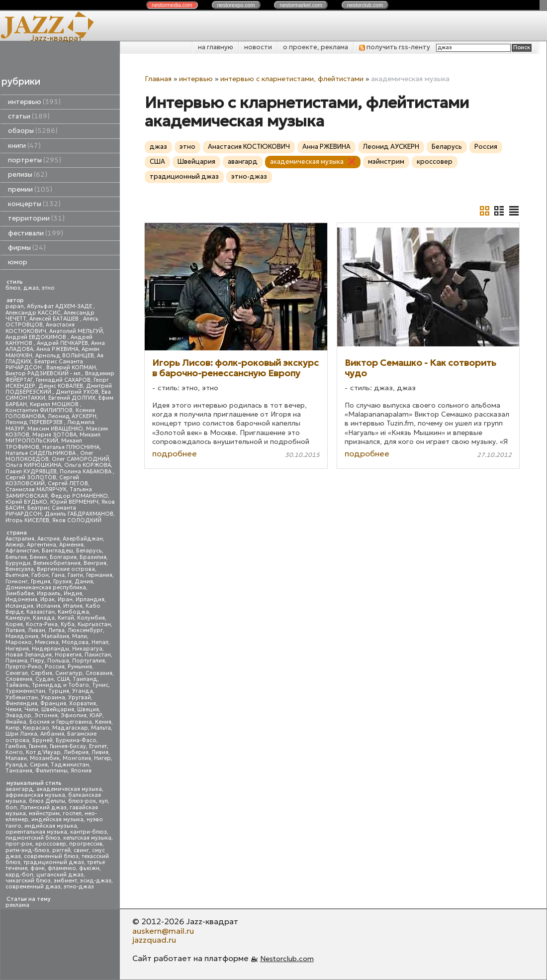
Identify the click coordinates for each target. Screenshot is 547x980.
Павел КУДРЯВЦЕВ (31, 472)
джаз (31, 288)
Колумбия (91, 618)
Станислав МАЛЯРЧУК (36, 490)
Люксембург (85, 630)
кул (103, 801)
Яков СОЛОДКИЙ (77, 520)
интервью (34, 102)
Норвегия (68, 655)
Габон (40, 575)
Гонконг (17, 582)
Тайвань (17, 685)
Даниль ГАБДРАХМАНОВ (79, 514)
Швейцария (58, 709)
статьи (29, 116)
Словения (19, 679)
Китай (66, 618)
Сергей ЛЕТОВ (68, 484)
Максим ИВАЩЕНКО (55, 429)
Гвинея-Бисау (68, 746)
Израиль (49, 594)
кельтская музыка (87, 838)
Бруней (43, 740)
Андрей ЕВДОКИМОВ (37, 337)
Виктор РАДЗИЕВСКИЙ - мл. (44, 374)
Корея (14, 624)
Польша (58, 661)
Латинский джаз (43, 808)
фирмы (27, 248)
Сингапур (69, 673)
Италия (73, 606)
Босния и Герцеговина (61, 722)
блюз (13, 288)
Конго (14, 752)
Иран (65, 599)
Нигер (102, 758)
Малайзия (55, 636)
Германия (99, 575)
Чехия (13, 709)
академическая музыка (69, 789)
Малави (16, 758)
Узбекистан (22, 698)
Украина (53, 698)
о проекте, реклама (316, 47)
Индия (73, 594)
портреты (35, 160)
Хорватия (83, 704)
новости (258, 47)
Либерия (76, 752)
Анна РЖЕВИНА (57, 349)
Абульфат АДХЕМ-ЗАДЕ (60, 306)
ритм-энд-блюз (27, 850)
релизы (28, 174)
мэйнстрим (44, 814)
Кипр (13, 728)
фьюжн (89, 868)
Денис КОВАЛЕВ (61, 386)
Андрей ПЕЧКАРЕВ (62, 343)
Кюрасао (36, 728)
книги (24, 146)
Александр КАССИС (33, 313)
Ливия (100, 752)
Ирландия (90, 599)
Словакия (99, 673)
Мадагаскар (70, 728)
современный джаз (33, 887)
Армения (71, 545)
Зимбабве (20, 594)
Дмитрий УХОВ (77, 392)
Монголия (77, 758)
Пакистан (98, 655)
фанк (38, 868)
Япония (81, 771)
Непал (100, 642)
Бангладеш (57, 551)
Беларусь (89, 551)
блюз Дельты (47, 801)
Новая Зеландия (29, 655)
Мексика (47, 642)
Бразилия (93, 557)
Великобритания (57, 563)
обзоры (33, 131)
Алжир (15, 545)
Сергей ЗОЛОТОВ (31, 478)
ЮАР (96, 715)
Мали (80, 636)
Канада (44, 618)
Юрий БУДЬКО (26, 502)
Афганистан (22, 551)
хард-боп (19, 875)
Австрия (48, 539)
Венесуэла (20, 569)
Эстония (46, 715)
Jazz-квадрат (56, 38)
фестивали (36, 233)
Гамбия (16, 746)
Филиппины (51, 771)
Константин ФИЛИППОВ (39, 410)
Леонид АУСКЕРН (72, 416)
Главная (158, 79)
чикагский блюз (28, 881)
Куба (68, 624)
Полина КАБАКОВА (86, 472)
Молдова (75, 642)
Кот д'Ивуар (43, 752)
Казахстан (41, 612)
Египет (98, 746)
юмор (18, 262)
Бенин (38, 557)
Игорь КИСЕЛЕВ (27, 520)
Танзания (19, 771)
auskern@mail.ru (163, 931)
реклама (17, 905)
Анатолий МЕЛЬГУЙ (76, 331)
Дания (84, 582)
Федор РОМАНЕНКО (79, 496)
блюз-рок (82, 801)
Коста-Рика (42, 624)
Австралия (20, 539)
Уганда (83, 691)
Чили (31, 709)
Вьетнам (17, 575)
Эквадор (18, 715)
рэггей (61, 850)
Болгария (63, 557)
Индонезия (21, 599)
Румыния (80, 667)
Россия (55, 667)
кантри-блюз (89, 832)
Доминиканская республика (46, 588)
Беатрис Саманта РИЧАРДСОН (44, 365)
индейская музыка (57, 819)
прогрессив (86, 844)
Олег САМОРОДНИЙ (81, 459)
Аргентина (42, 545)
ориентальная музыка (36, 832)
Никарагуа (87, 649)
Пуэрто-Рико (24, 667)
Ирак (47, 599)
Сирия (39, 765)
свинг (81, 850)
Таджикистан (70, 765)
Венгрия (95, 563)
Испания (48, 606)
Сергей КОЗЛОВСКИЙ (42, 481)
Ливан (37, 630)
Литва (56, 630)
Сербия (42, 673)
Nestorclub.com (287, 959)
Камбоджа (73, 612)
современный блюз (51, 856)
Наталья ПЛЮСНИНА (71, 447)
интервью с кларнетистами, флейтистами (292, 79)
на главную (216, 47)
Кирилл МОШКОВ (55, 404)
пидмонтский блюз (33, 838)
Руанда (16, 765)
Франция (53, 704)
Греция (41, 582)
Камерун (18, 618)
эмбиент (65, 881)
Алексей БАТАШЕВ (55, 319)
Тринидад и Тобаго (60, 685)
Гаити (75, 575)
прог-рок (19, 844)
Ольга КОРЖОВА (88, 465)
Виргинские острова (66, 569)
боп (11, 808)
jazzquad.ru (154, 940)
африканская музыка (35, 795)
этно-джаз (79, 887)
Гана (58, 575)
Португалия (89, 661)
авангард (19, 789)
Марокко (19, 642)
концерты (34, 204)
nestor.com (172, 5)
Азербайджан (83, 539)
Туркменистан (25, 691)
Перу (37, 661)
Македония (22, 636)
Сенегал (17, 673)
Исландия (19, 606)
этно (48, 288)
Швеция (88, 709)
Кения (103, 722)
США (63, 679)
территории (36, 218)
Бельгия (16, 557)
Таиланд (85, 679)
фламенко (62, 868)
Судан (45, 679)
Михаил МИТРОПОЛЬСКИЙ (53, 438)
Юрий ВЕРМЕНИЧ (74, 502)
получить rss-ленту (395, 47)
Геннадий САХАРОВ (63, 380)
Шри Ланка (21, 734)
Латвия (15, 630)
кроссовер (51, 844)
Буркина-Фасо (76, 740)
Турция (59, 691)
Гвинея (38, 746)
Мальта (101, 728)
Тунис (100, 685)
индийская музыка (51, 826)
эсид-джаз (96, 881)
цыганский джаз (60, 875)
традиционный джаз (54, 862)
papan (15, 306)
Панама (16, 661)
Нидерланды (50, 649)
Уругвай (80, 698)
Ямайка (16, 722)
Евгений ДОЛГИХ (72, 398)
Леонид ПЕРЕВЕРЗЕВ (35, 422)
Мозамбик (45, 758)
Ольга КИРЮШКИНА (33, 465)
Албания (52, 734)
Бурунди (18, 563)
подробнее (175, 453)
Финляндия (21, 704)
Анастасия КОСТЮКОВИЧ (40, 328)
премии (30, 189)
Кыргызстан (94, 624)
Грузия (62, 582)
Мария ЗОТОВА (54, 435)
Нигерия (17, 649)
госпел (72, 814)
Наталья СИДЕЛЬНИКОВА (41, 453)
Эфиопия (74, 715)
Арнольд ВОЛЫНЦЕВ (65, 356)
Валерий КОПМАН (71, 368)
